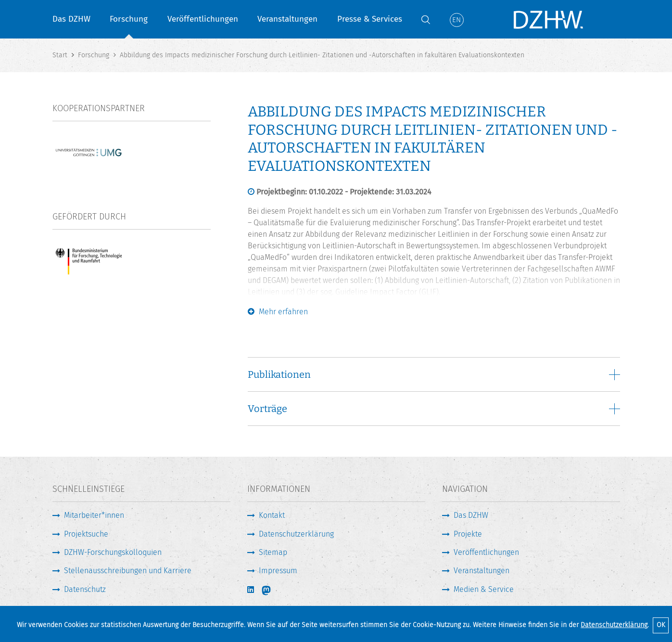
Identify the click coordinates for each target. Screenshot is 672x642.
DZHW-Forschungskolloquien (113, 552)
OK (661, 625)
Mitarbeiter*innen (94, 515)
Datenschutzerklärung (614, 625)
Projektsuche (86, 534)
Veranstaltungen (287, 19)
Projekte (468, 534)
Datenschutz (85, 589)
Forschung (129, 19)
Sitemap (273, 552)
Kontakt (272, 515)
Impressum (278, 571)
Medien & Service (484, 589)
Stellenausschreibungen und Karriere (128, 571)
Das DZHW (71, 19)
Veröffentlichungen (203, 19)
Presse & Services (370, 19)
